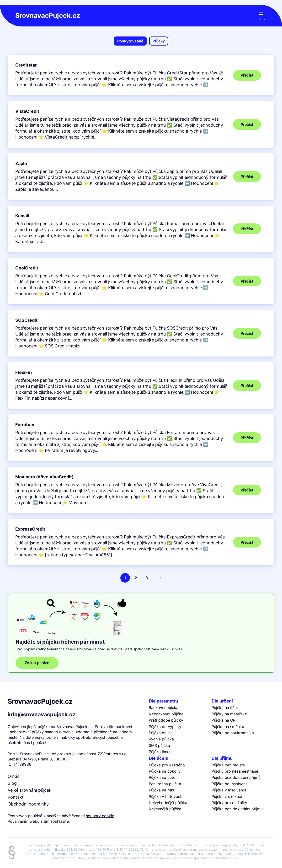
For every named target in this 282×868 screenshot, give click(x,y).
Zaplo (21, 163)
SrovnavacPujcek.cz (48, 15)
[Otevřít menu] (261, 16)
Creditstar (26, 65)
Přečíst (251, 76)
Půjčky (159, 41)
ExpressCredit (30, 529)
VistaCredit (27, 111)
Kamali (22, 216)
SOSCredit (26, 320)
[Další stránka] (159, 578)
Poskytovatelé (130, 41)
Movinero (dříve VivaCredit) (44, 477)
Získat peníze (37, 663)
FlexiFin (24, 372)
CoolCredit (27, 268)
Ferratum (25, 425)
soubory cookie (100, 816)
